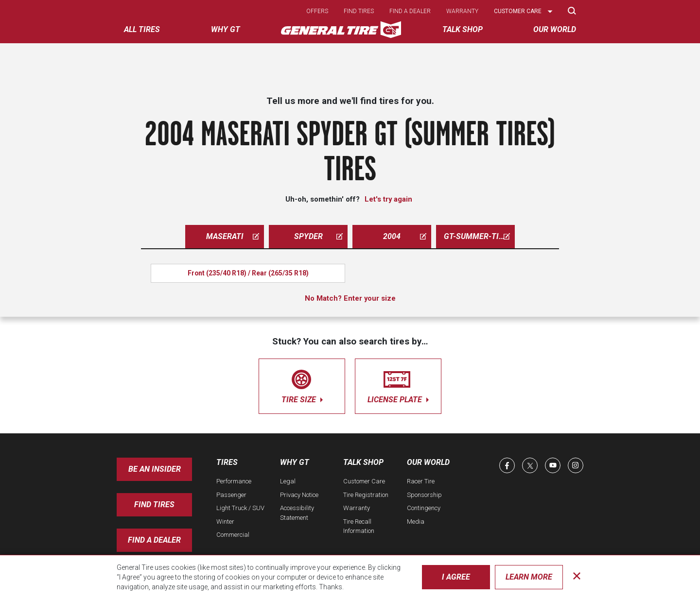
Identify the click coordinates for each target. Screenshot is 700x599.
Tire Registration (366, 495)
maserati (233, 236)
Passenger (231, 495)
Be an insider (155, 469)
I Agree (456, 577)
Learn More (529, 577)
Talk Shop (363, 462)
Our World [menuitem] (555, 29)
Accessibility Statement (297, 513)
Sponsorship (424, 495)
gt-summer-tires (478, 236)
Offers (317, 11)
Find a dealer (410, 11)
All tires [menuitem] (142, 29)
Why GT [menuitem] (226, 29)
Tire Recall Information (359, 526)
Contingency (424, 508)
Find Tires (154, 505)
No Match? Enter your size (350, 298)
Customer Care (364, 481)
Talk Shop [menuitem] (463, 29)
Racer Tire (421, 481)
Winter (225, 522)
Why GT (295, 462)
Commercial (233, 535)
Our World (428, 462)
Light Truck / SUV (240, 508)
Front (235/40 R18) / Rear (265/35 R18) (248, 273)
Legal (288, 481)
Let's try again (388, 199)
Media (416, 522)
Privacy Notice (299, 495)
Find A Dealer (154, 540)
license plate (398, 385)
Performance (234, 481)
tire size (302, 385)
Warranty (462, 11)
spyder (319, 236)
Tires (227, 462)
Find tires (359, 11)
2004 (405, 236)
